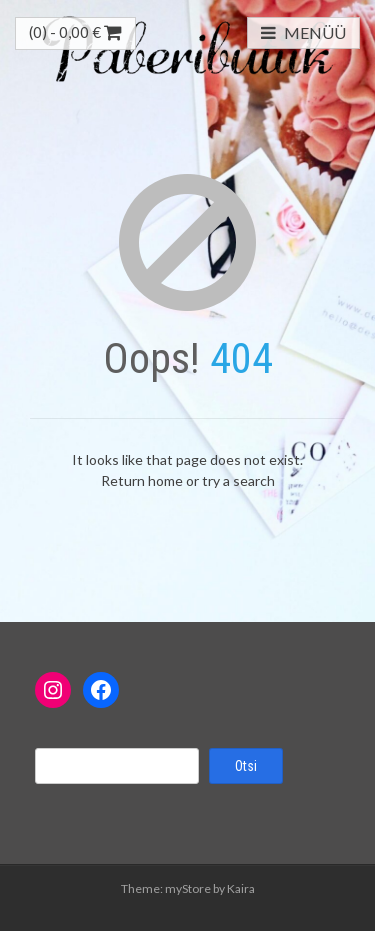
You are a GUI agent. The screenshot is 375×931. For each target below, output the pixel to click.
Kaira (241, 888)
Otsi (246, 766)
